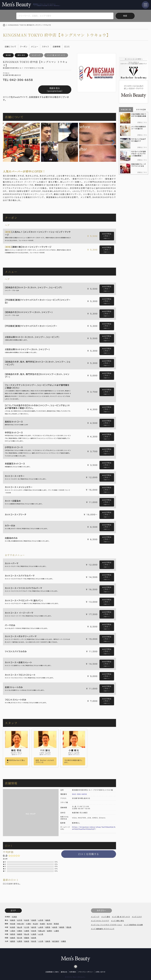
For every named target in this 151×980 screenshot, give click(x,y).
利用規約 (73, 972)
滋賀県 (50, 931)
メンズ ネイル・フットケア (100, 921)
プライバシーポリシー (86, 972)
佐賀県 (20, 941)
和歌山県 (42, 931)
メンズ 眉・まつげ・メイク (121, 917)
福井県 (34, 927)
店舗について (11, 47)
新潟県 (13, 927)
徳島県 (13, 938)
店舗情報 (57, 47)
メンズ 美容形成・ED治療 (133, 925)
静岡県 (62, 927)
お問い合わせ (101, 972)
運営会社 (64, 972)
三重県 (57, 931)
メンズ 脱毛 (106, 917)
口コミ (67, 47)
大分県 (41, 941)
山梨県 (41, 927)
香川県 (20, 938)
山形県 (41, 920)
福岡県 (13, 941)
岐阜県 (55, 927)
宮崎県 (48, 941)
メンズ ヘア (95, 917)
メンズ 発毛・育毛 (117, 921)
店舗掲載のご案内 (52, 972)
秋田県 (27, 920)
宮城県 (34, 920)
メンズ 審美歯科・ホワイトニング (103, 929)
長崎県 (27, 941)
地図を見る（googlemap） (55, 90)
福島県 (48, 920)
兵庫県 (27, 931)
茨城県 (42, 924)
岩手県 (20, 920)
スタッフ (46, 47)
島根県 (20, 934)
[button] (6, 142)
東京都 (13, 924)
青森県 (13, 920)
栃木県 (50, 924)
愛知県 (69, 927)
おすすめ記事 (141, 110)
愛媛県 (27, 938)
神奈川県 (21, 924)
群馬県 (57, 924)
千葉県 (28, 924)
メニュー (35, 47)
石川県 (27, 927)
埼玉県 (35, 924)
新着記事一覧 (126, 110)
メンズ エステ (137, 917)
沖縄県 (63, 941)
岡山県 (27, 934)
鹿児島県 (56, 941)
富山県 (20, 927)
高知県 (34, 938)
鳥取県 (13, 934)
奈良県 (34, 931)
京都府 (20, 931)
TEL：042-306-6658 (18, 80)
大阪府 (13, 931)
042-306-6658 (80, 794)
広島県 (34, 934)
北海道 (14, 917)
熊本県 (34, 941)
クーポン (24, 47)
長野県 (48, 927)
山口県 (41, 934)
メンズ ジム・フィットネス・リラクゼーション (107, 925)
